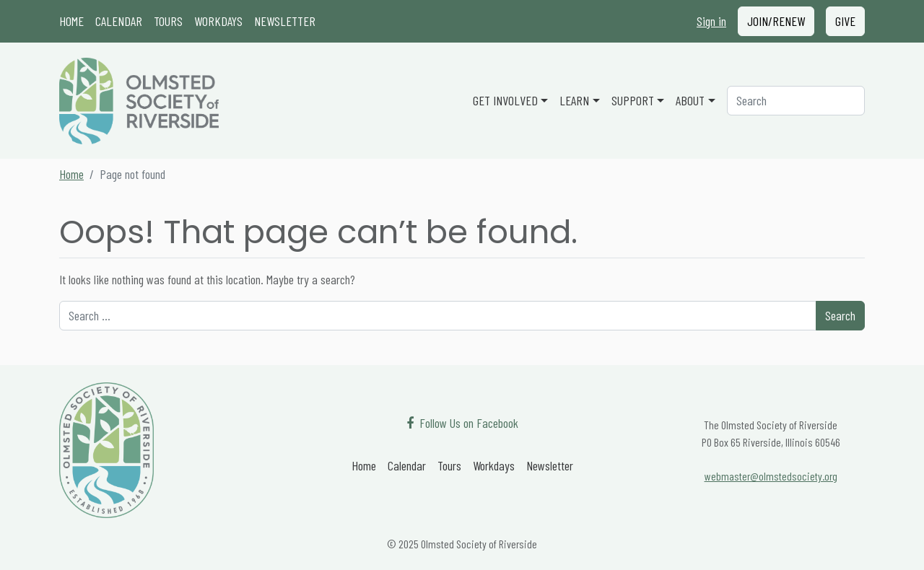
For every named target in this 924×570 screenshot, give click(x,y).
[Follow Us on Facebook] (462, 423)
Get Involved (505, 100)
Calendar (119, 21)
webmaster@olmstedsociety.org (771, 476)
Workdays (218, 21)
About (690, 100)
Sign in (711, 21)
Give (845, 21)
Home (71, 21)
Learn (574, 100)
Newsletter (285, 21)
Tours (168, 21)
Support (633, 100)
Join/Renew (776, 21)
